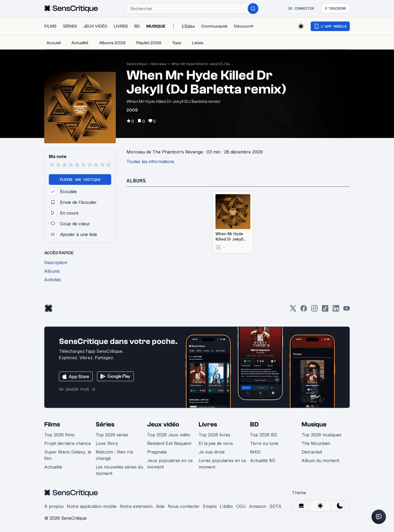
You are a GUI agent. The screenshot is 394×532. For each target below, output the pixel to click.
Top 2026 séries (112, 435)
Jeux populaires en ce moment (170, 464)
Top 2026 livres (214, 435)
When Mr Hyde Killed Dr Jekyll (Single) (229, 237)
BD (254, 424)
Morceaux (159, 64)
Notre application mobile (92, 506)
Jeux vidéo (163, 424)
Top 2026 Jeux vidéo (169, 435)
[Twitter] (293, 310)
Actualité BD (263, 460)
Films (52, 424)
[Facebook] (304, 310)
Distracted (312, 452)
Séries (105, 424)
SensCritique (137, 64)
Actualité (53, 467)
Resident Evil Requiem (169, 443)
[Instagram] (314, 310)
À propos (54, 506)
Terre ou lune (264, 443)
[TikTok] (325, 310)
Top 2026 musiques (321, 435)
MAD (255, 452)
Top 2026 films (59, 435)
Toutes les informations (150, 162)
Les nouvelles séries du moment (119, 470)
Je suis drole (212, 452)
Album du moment (320, 460)
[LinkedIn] (336, 310)
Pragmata (157, 452)
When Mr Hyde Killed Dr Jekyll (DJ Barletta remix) (202, 64)
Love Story (107, 443)
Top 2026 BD (264, 435)
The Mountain (316, 443)
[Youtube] (347, 310)
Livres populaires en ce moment (222, 464)
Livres (208, 424)
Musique (314, 424)
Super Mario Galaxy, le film (68, 455)
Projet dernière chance (68, 443)
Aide (160, 506)
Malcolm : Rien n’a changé (114, 455)
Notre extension (136, 506)
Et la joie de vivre (216, 443)
